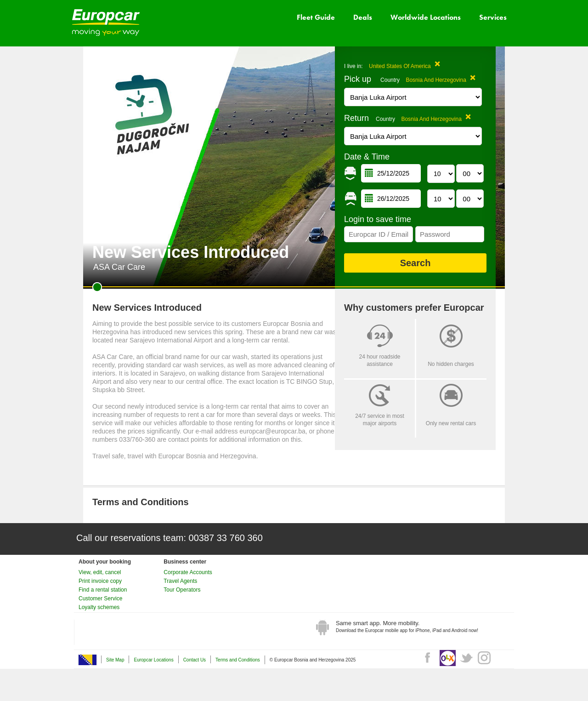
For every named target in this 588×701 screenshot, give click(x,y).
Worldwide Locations (426, 17)
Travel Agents (180, 581)
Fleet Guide (316, 17)
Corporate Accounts (188, 572)
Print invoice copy (100, 581)
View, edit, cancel (100, 572)
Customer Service (100, 598)
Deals (363, 17)
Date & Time (367, 157)
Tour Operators (182, 590)
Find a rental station (103, 590)
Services (493, 17)
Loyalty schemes (99, 607)
